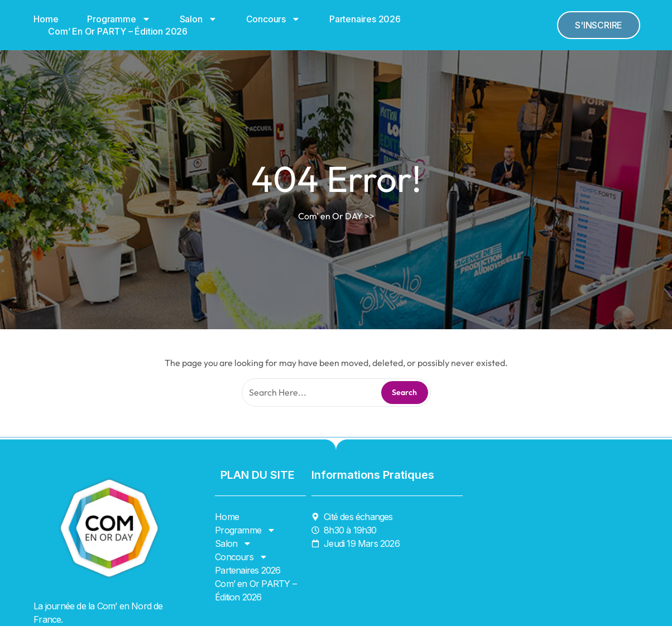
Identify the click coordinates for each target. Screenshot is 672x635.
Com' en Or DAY (330, 216)
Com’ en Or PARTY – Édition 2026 (118, 31)
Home (46, 19)
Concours (273, 19)
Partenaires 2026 (365, 19)
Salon (198, 19)
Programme (119, 19)
